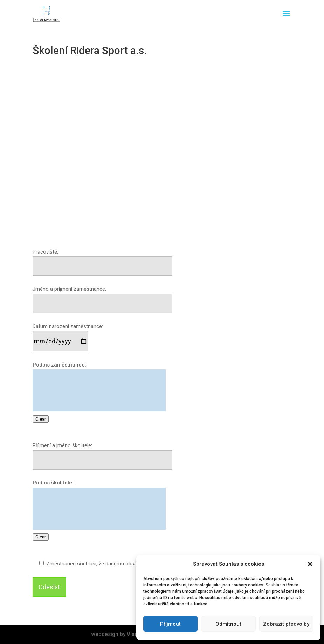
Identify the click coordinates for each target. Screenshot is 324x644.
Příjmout (170, 624)
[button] (310, 564)
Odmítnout (228, 624)
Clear (41, 419)
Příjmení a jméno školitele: (102, 453)
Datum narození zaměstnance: (68, 334)
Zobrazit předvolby (286, 624)
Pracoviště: (102, 259)
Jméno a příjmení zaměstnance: (102, 297)
